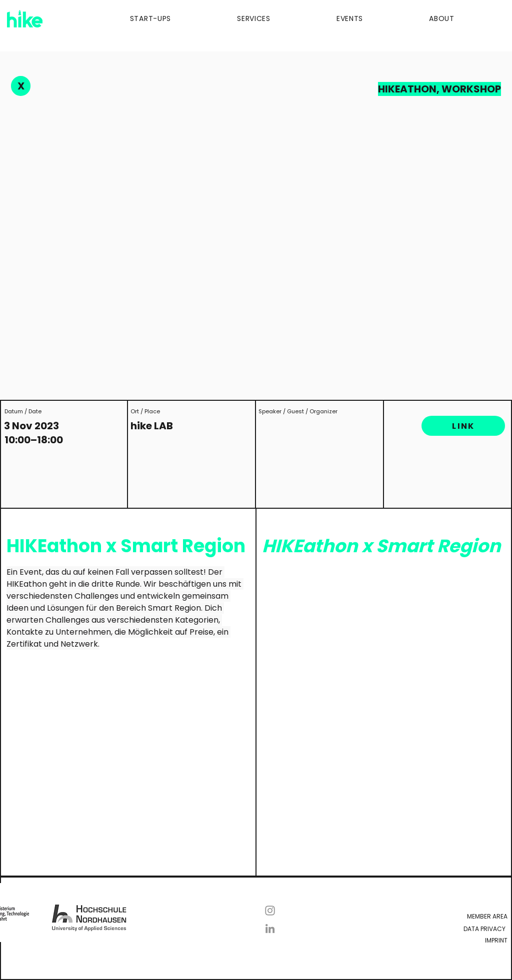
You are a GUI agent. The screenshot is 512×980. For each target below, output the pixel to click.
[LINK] (463, 426)
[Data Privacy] (383, 929)
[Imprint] (423, 940)
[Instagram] (270, 911)
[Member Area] (385, 916)
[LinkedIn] (270, 929)
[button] (122, 19)
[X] (21, 86)
